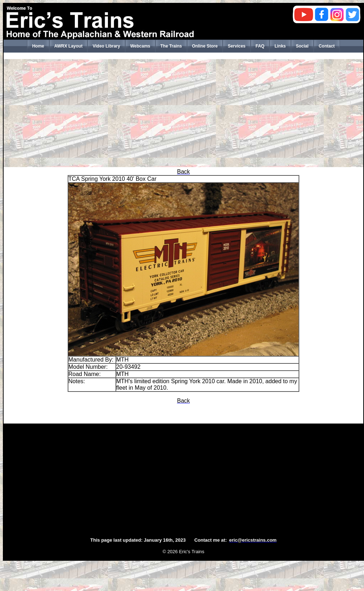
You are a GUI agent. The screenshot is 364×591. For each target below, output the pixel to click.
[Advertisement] (183, 113)
